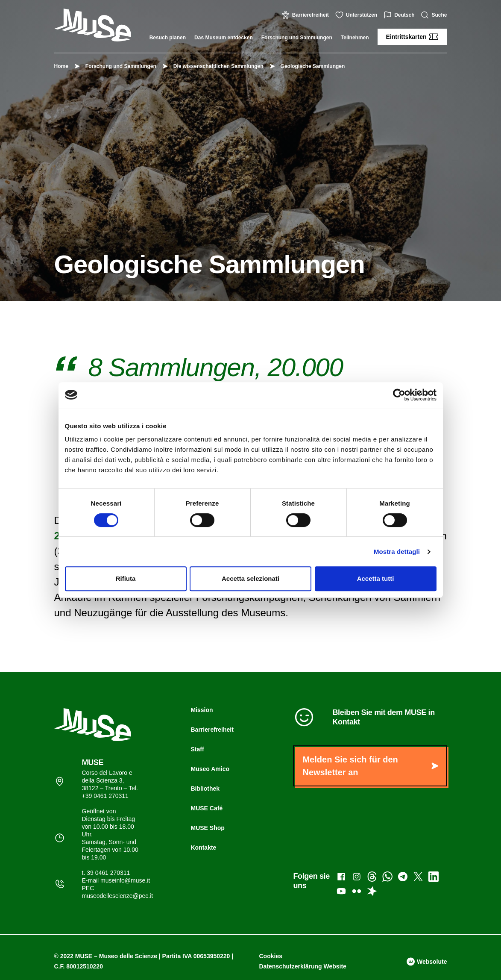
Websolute (427, 962)
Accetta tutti (376, 578)
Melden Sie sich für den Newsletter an (370, 766)
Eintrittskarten (412, 37)
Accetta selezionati (250, 578)
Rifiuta (126, 578)
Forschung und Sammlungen (297, 38)
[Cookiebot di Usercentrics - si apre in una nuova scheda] (399, 395)
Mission (202, 710)
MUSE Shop (207, 828)
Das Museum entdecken (224, 38)
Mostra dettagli (397, 552)
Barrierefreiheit (306, 15)
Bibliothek (205, 789)
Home (61, 66)
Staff (197, 749)
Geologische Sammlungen (309, 66)
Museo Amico (210, 769)
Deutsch (400, 15)
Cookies (271, 956)
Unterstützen (357, 15)
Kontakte (203, 848)
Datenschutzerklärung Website (303, 966)
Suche (435, 15)
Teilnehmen (355, 38)
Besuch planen (168, 38)
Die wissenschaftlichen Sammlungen (214, 66)
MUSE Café (207, 808)
